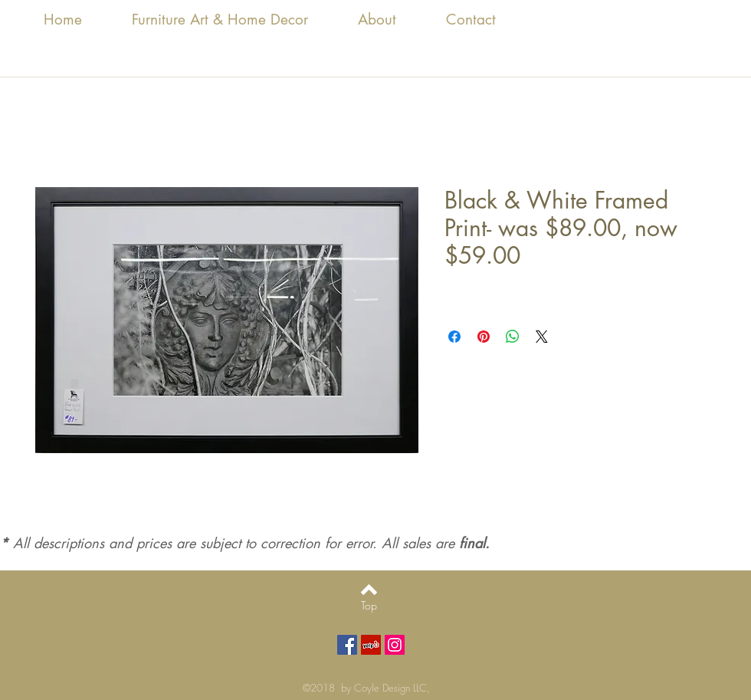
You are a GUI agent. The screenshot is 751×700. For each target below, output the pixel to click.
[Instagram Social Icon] (395, 645)
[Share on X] (542, 337)
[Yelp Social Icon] (371, 645)
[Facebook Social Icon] (347, 645)
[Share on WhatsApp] (513, 337)
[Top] (369, 606)
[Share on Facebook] (454, 337)
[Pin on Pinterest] (484, 337)
